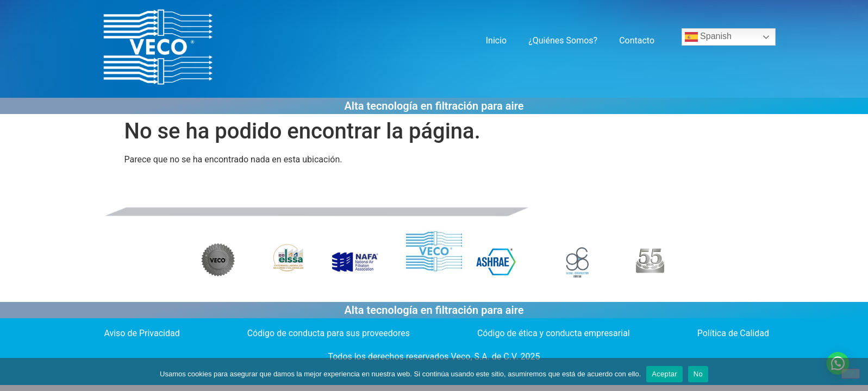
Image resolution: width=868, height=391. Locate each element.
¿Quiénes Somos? (563, 40)
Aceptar (664, 374)
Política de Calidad (733, 333)
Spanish (708, 37)
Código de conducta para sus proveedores (329, 333)
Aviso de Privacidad (142, 333)
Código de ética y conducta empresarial (554, 333)
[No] (851, 374)
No (698, 374)
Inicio (496, 40)
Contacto (637, 40)
